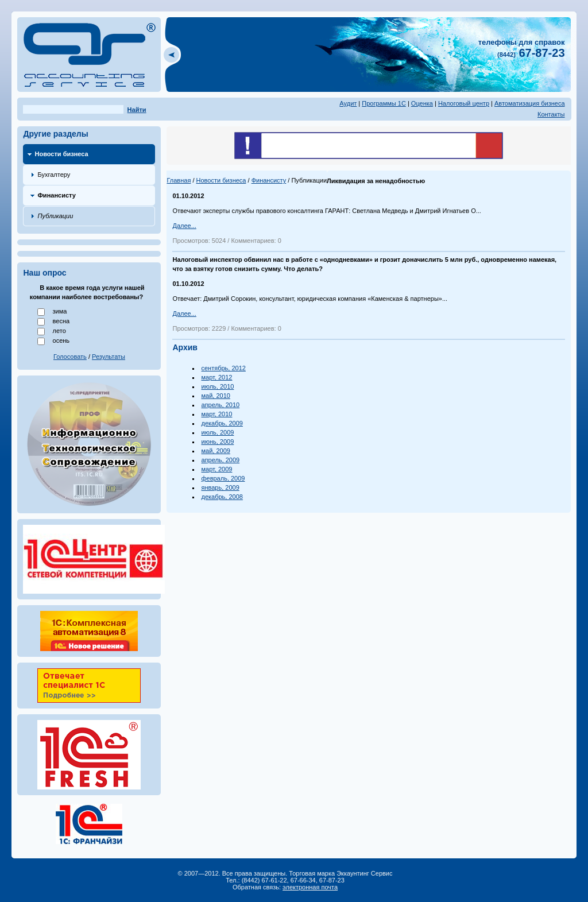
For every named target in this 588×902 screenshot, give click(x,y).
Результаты (109, 357)
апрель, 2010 (220, 405)
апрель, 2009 (220, 460)
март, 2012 (216, 377)
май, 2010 (215, 396)
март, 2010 (216, 414)
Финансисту (56, 195)
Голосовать (70, 357)
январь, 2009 (220, 487)
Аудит (348, 103)
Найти (137, 110)
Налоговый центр (464, 103)
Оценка (422, 103)
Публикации (55, 216)
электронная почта (310, 887)
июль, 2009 (217, 432)
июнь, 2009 (217, 442)
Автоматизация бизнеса (530, 103)
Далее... (184, 226)
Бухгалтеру (54, 175)
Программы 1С (384, 103)
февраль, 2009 (223, 478)
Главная (179, 180)
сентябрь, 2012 (223, 368)
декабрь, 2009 (222, 423)
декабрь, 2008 (222, 497)
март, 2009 (216, 469)
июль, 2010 (217, 386)
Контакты (551, 114)
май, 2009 (215, 451)
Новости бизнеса (61, 154)
